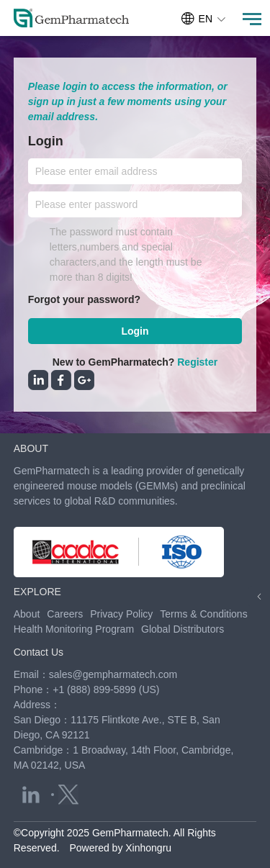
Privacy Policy (121, 614)
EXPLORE (37, 592)
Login (135, 331)
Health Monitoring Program (74, 629)
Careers (65, 614)
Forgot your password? (84, 299)
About (27, 614)
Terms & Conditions (203, 614)
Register (197, 362)
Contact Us (39, 652)
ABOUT (31, 448)
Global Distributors (183, 629)
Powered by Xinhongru (120, 848)
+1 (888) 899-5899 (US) (106, 690)
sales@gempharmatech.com (113, 674)
